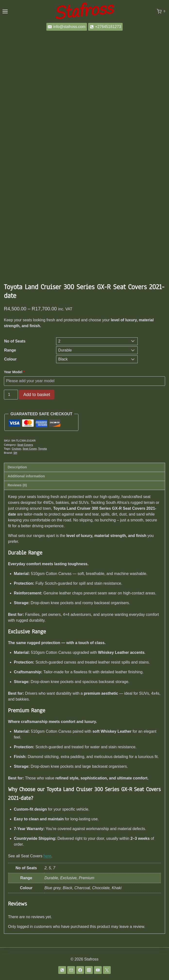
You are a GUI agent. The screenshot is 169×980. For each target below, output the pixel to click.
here (47, 856)
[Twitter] (107, 970)
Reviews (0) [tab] (17, 485)
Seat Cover (30, 449)
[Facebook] (80, 970)
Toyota (42, 449)
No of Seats (15, 341)
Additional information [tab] (26, 476)
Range (10, 350)
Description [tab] (17, 467)
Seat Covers (25, 445)
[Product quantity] (11, 395)
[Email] (71, 970)
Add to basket (37, 395)
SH (15, 453)
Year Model (15, 372)
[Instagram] (89, 970)
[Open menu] (5, 11)
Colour (10, 359)
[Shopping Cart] (162, 11)
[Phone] (62, 970)
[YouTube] (98, 970)
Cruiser (16, 449)
